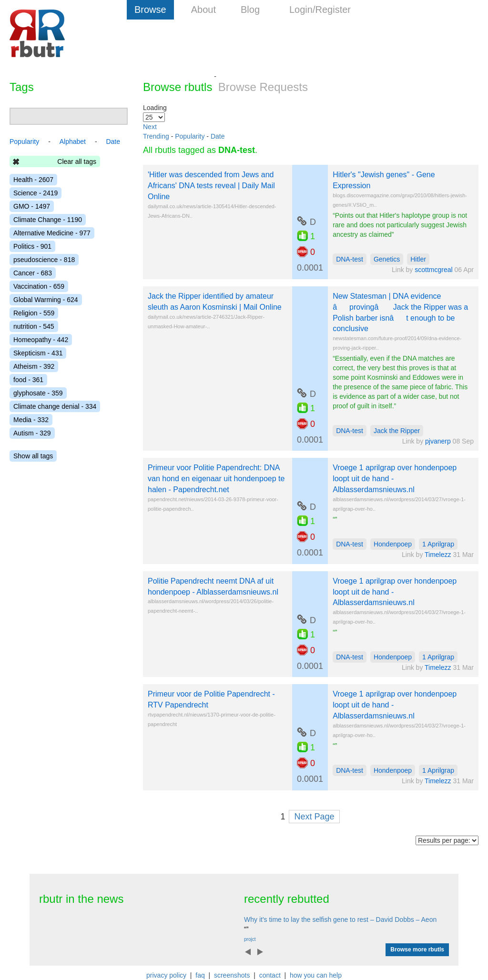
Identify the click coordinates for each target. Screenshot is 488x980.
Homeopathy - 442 (41, 340)
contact (270, 975)
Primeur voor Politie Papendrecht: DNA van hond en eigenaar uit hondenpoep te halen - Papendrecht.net (216, 479)
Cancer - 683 (33, 273)
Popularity (190, 136)
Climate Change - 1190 (48, 220)
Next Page (314, 817)
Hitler (418, 259)
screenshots (232, 975)
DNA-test (350, 259)
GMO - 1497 (32, 206)
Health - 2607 (33, 180)
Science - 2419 (36, 193)
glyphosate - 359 (38, 393)
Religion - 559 (34, 313)
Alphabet (73, 141)
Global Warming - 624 (46, 300)
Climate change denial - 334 (55, 406)
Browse (150, 10)
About (203, 10)
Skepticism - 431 (38, 353)
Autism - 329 (32, 433)
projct (250, 939)
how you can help (316, 975)
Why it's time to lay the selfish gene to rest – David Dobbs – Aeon (340, 919)
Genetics (387, 259)
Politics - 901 (32, 246)
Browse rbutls (178, 87)
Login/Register (320, 10)
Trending (156, 136)
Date (218, 136)
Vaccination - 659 (39, 286)
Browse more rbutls (417, 950)
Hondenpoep (393, 544)
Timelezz (438, 555)
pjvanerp (438, 441)
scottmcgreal (433, 270)
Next (150, 127)
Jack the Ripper (397, 431)
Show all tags (33, 456)
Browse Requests (263, 87)
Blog (250, 10)
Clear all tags (77, 162)
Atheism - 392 (34, 366)
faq (200, 975)
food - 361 (28, 380)
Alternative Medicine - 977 (52, 233)
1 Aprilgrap (438, 544)
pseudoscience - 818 (44, 260)
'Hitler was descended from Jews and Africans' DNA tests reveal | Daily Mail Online (211, 186)
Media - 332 (31, 420)
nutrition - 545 (34, 326)
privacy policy (166, 975)
